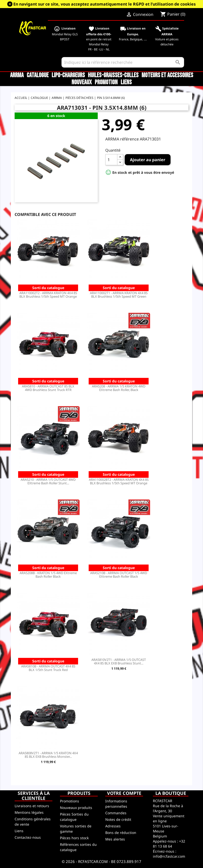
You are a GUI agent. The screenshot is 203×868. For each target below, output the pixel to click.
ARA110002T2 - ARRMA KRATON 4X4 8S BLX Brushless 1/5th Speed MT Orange (48, 295)
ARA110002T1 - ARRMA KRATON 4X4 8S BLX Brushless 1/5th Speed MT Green (119, 295)
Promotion (106, 82)
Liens (126, 82)
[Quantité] (111, 160)
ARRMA (17, 75)
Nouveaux (82, 82)
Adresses (113, 826)
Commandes (116, 813)
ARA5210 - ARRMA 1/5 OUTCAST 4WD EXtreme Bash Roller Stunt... (48, 481)
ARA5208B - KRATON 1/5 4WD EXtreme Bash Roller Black (48, 575)
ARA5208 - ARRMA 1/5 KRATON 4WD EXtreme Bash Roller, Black (119, 388)
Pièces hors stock (74, 838)
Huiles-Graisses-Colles (113, 75)
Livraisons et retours (32, 806)
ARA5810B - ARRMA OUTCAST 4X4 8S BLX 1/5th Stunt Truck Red (48, 668)
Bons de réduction (121, 833)
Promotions (70, 801)
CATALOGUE (38, 75)
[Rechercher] (123, 62)
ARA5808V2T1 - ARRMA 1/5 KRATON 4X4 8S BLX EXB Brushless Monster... (48, 755)
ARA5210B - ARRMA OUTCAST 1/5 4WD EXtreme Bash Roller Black (119, 575)
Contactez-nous (28, 837)
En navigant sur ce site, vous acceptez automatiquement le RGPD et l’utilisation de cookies (105, 4)
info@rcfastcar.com (169, 856)
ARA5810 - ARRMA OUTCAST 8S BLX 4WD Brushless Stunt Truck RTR (48, 388)
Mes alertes (115, 839)
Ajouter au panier (148, 160)
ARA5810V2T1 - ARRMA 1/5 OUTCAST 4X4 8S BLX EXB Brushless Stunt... (119, 661)
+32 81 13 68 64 (169, 844)
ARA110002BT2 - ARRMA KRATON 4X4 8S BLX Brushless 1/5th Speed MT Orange (119, 481)
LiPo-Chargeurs (68, 75)
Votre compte (124, 793)
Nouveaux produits (76, 808)
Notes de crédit (118, 819)
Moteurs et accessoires (167, 75)
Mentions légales (29, 812)
